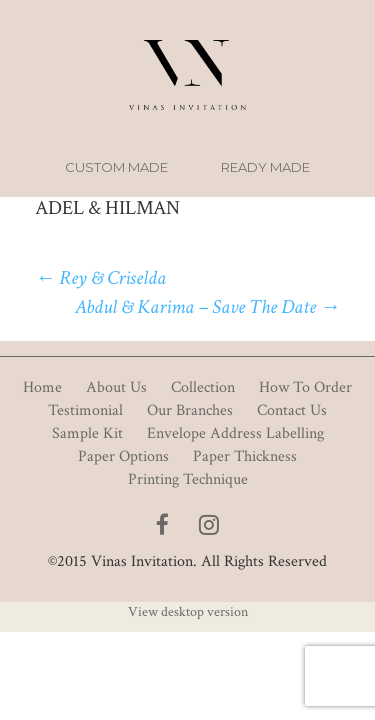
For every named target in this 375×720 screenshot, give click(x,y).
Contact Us (292, 410)
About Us (116, 387)
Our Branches (190, 410)
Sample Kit (87, 433)
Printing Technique (188, 479)
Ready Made (265, 167)
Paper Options (123, 456)
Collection (203, 387)
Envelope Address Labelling (235, 433)
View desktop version (188, 612)
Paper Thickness (245, 456)
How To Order (305, 387)
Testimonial (85, 410)
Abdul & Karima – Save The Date (207, 307)
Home (42, 387)
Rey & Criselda (100, 278)
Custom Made (116, 167)
